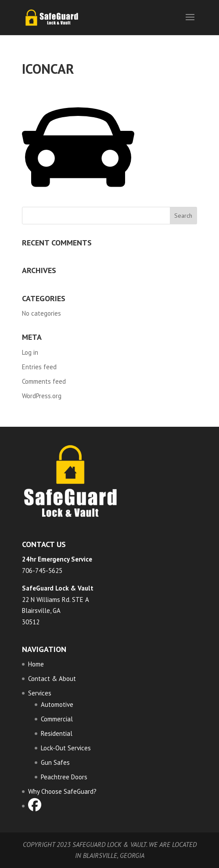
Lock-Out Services (66, 748)
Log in (30, 352)
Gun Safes (55, 762)
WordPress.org (42, 396)
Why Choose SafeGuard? (62, 791)
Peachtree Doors (64, 777)
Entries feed (39, 367)
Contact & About (52, 679)
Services (40, 693)
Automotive (57, 704)
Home (36, 664)
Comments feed (44, 381)
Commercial (57, 719)
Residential (57, 733)
